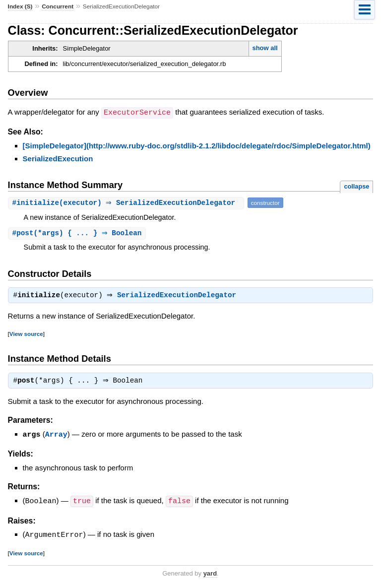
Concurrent (58, 6)
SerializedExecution (58, 158)
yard (210, 572)
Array (56, 434)
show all (265, 48)
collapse (356, 186)
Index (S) (20, 6)
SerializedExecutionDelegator (179, 295)
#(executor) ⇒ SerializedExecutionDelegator (127, 202)
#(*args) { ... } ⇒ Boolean (78, 233)
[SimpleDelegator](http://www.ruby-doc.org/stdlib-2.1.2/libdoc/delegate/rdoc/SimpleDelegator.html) (197, 145)
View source (26, 334)
